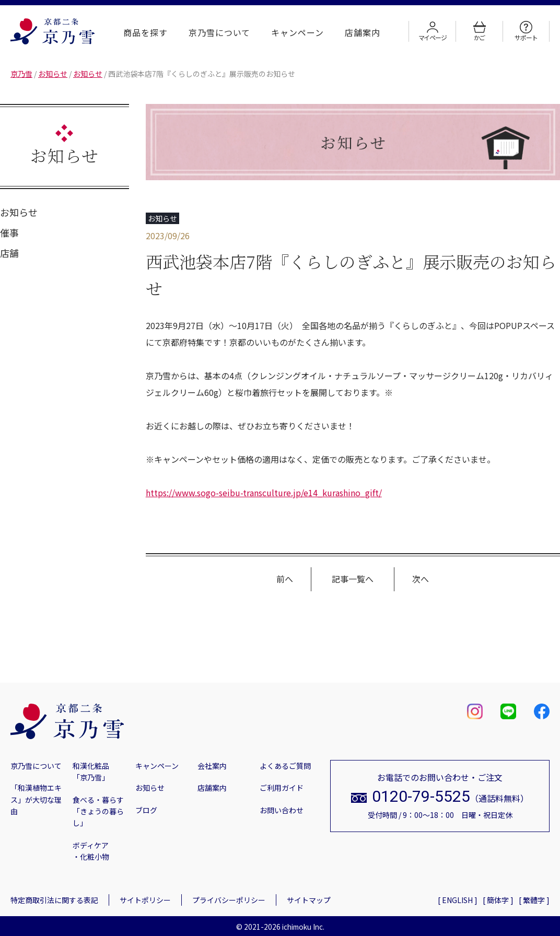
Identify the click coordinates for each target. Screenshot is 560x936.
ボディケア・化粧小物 (91, 851)
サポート (526, 31)
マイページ (433, 31)
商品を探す (145, 32)
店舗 (9, 253)
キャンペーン (297, 32)
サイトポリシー (145, 900)
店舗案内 (363, 32)
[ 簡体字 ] (498, 900)
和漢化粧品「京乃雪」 (91, 771)
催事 (9, 232)
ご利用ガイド (282, 788)
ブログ (146, 810)
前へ (285, 579)
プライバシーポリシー (229, 900)
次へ (421, 579)
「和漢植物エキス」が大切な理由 (36, 799)
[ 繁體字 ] (534, 900)
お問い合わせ (282, 810)
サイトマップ (309, 900)
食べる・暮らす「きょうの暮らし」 (98, 811)
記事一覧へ (353, 579)
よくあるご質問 (285, 766)
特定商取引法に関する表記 (54, 900)
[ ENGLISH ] (458, 900)
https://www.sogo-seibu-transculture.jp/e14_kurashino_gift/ (264, 493)
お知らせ (19, 212)
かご (480, 31)
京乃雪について (220, 32)
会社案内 (212, 766)
